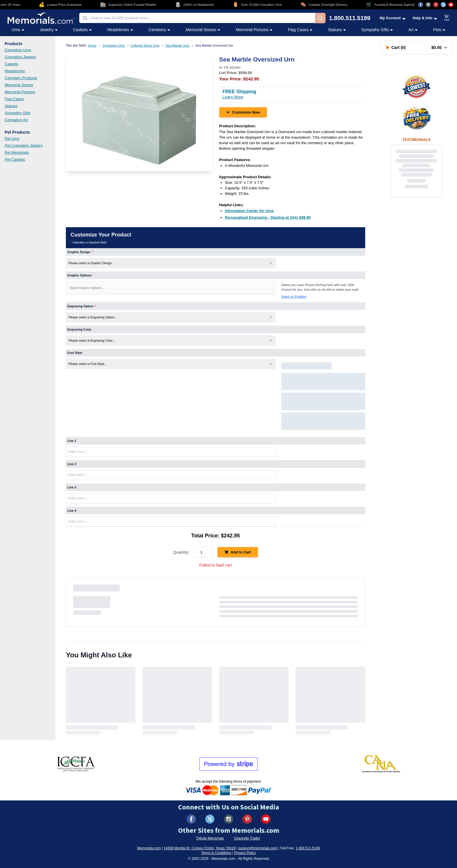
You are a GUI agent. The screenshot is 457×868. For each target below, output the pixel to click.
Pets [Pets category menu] (439, 30)
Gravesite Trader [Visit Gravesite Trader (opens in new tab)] (247, 838)
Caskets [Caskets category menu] (83, 30)
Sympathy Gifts (17, 113)
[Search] (320, 18)
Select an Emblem (294, 297)
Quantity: (181, 552)
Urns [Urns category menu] (18, 30)
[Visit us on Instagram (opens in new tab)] (428, 5)
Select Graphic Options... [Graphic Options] (87, 288)
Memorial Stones (19, 85)
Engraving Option (82, 306)
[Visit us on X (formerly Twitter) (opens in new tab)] (210, 819)
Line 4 (72, 511)
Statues (11, 106)
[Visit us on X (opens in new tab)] (443, 5)
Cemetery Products (21, 78)
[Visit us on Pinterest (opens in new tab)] (436, 5)
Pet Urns (12, 139)
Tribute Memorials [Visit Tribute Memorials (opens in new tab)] (210, 838)
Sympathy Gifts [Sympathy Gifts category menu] (377, 30)
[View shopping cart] (447, 18)
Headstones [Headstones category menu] (120, 30)
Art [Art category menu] (413, 30)
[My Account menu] (393, 18)
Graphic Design (80, 252)
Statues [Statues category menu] (337, 30)
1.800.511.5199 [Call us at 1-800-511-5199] (350, 18)
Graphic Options (79, 275)
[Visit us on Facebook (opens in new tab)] (421, 5)
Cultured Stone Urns (145, 45)
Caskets (12, 64)
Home (92, 45)
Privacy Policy (245, 853)
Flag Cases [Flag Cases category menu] (300, 30)
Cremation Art (16, 120)
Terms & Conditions (216, 853)
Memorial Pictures (20, 92)
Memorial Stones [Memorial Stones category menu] (203, 30)
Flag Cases (14, 99)
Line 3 (72, 487)
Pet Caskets (15, 159)
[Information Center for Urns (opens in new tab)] (249, 211)
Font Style (75, 353)
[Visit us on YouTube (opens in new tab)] (451, 5)
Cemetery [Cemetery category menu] (160, 30)
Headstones (15, 71)
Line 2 (72, 464)
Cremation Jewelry (20, 57)
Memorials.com (149, 848)
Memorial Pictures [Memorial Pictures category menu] (254, 30)
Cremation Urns (18, 50)
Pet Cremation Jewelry (24, 145)
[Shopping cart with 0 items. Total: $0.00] (416, 47)
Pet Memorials (17, 152)
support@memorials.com (258, 848)
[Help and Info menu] (425, 18)
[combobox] (197, 18)
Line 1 (72, 441)
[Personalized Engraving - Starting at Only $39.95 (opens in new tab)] (268, 217)
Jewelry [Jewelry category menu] (49, 30)
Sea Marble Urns (178, 45)
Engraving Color (79, 329)
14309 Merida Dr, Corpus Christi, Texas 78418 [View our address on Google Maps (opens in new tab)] (200, 848)
